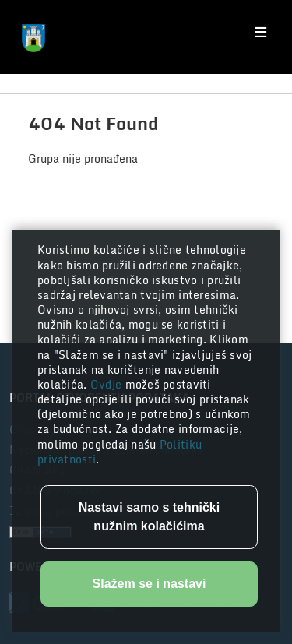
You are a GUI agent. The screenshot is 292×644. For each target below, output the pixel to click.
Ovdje (108, 384)
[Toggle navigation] (260, 33)
